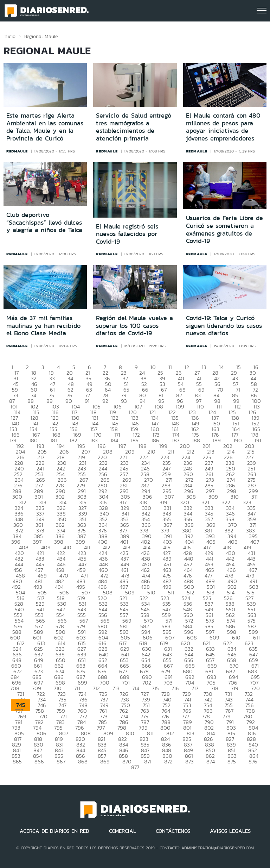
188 (196, 440)
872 (168, 761)
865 (17, 761)
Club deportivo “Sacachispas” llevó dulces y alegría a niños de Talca (44, 222)
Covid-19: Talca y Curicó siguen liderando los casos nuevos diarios (224, 326)
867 (61, 761)
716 (175, 688)
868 (83, 761)
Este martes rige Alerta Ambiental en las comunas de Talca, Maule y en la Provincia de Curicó (45, 127)
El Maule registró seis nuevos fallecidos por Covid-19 (127, 234)
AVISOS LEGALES (230, 831)
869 (105, 761)
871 (148, 761)
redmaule (17, 151)
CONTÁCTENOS (173, 831)
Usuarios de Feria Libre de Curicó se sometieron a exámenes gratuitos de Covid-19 (224, 229)
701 (126, 683)
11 (170, 367)
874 (211, 761)
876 (253, 761)
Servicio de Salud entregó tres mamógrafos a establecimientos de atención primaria (134, 127)
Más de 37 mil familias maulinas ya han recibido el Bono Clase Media (43, 326)
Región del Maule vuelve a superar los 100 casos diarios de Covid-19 (134, 326)
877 (135, 767)
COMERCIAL (123, 831)
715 (155, 688)
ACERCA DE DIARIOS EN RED (54, 831)
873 (189, 761)
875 (232, 761)
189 (217, 440)
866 (39, 761)
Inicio (9, 36)
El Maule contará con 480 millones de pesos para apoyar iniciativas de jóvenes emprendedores (223, 127)
